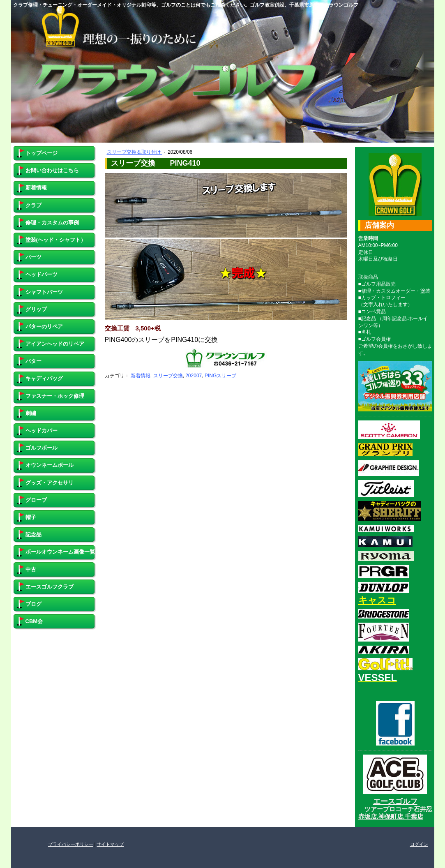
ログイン (419, 844)
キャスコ (377, 600)
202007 (194, 376)
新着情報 (141, 376)
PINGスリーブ (220, 376)
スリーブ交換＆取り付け (135, 152)
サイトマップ (110, 844)
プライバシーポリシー (71, 844)
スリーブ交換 (168, 376)
